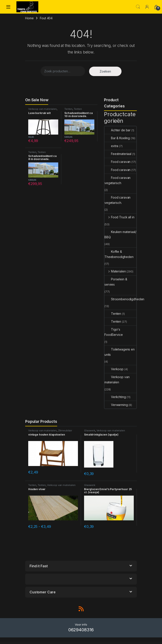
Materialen (115, 271)
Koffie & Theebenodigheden (119, 254)
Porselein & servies (116, 282)
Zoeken (105, 71)
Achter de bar (117, 130)
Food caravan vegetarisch (117, 180)
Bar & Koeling (117, 138)
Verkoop (114, 369)
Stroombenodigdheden (124, 299)
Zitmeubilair (65, 431)
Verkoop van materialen (42, 109)
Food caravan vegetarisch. (117, 200)
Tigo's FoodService (114, 332)
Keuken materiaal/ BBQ (120, 234)
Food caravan (117, 162)
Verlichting (115, 397)
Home (29, 18)
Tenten (68, 109)
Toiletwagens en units (120, 352)
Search (138, 7)
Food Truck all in (119, 217)
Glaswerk (90, 431)
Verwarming (116, 405)
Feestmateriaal (118, 154)
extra (111, 146)
